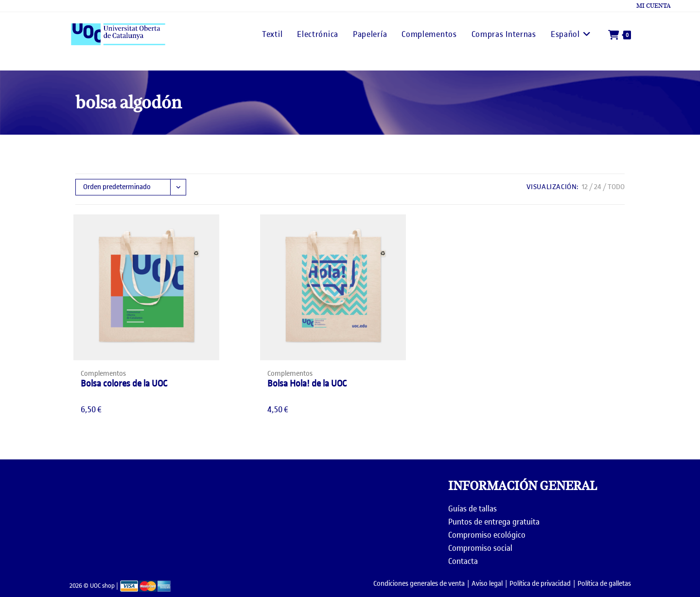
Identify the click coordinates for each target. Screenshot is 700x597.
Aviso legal (487, 584)
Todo (616, 187)
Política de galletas (604, 584)
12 (585, 187)
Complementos (103, 374)
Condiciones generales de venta (419, 584)
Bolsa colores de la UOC (124, 383)
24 (598, 187)
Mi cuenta (654, 6)
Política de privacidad (540, 584)
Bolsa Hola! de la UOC (307, 383)
